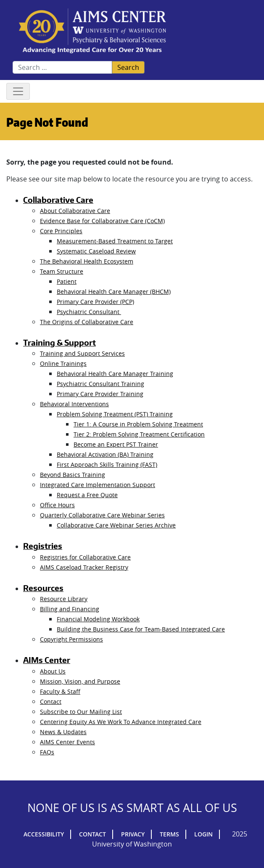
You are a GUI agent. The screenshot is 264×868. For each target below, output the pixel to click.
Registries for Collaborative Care (85, 557)
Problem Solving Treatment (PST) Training (115, 414)
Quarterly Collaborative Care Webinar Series (102, 515)
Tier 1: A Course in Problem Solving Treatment (138, 424)
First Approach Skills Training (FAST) (107, 465)
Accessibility (44, 834)
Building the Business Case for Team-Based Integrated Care (141, 629)
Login (203, 834)
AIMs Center (47, 660)
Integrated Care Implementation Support (98, 485)
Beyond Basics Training (73, 475)
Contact (51, 702)
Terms (169, 834)
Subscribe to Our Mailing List (81, 712)
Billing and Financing (70, 609)
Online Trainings (63, 363)
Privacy (133, 834)
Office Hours (57, 505)
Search (128, 67)
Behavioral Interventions (74, 404)
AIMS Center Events (67, 742)
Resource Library (64, 599)
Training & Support (59, 343)
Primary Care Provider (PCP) (95, 302)
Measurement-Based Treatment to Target (115, 241)
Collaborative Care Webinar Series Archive (116, 525)
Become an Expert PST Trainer (116, 444)
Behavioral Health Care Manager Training (115, 374)
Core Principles (61, 231)
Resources (43, 588)
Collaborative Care (58, 200)
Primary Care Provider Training (100, 394)
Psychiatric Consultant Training (100, 384)
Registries (43, 546)
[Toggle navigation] (18, 91)
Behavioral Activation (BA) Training (105, 454)
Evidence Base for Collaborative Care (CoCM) (102, 221)
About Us (53, 671)
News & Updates (63, 732)
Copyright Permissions (71, 639)
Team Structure (62, 271)
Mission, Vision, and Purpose (80, 681)
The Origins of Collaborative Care (87, 322)
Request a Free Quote (87, 495)
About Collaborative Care (75, 211)
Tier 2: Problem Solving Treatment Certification (139, 434)
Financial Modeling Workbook (98, 619)
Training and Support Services (82, 353)
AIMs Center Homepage (92, 31)
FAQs (47, 752)
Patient (67, 281)
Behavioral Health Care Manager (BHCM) (114, 292)
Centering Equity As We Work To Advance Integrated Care (121, 722)
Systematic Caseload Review (96, 251)
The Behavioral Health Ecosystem (87, 261)
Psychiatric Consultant (89, 312)
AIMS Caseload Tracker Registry (84, 567)
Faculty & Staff (60, 691)
